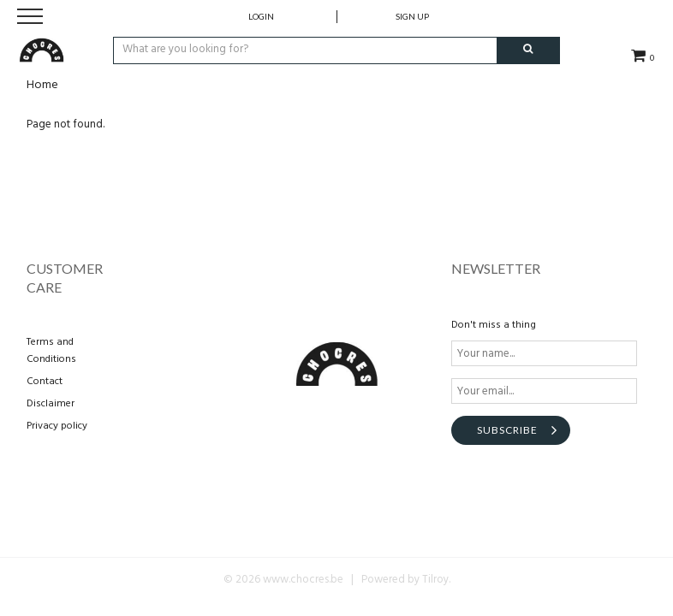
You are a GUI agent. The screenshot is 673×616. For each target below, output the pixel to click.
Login (261, 16)
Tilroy (435, 580)
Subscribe (507, 430)
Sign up (412, 16)
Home (42, 85)
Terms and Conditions (51, 351)
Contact (45, 382)
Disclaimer (51, 404)
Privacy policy (57, 426)
